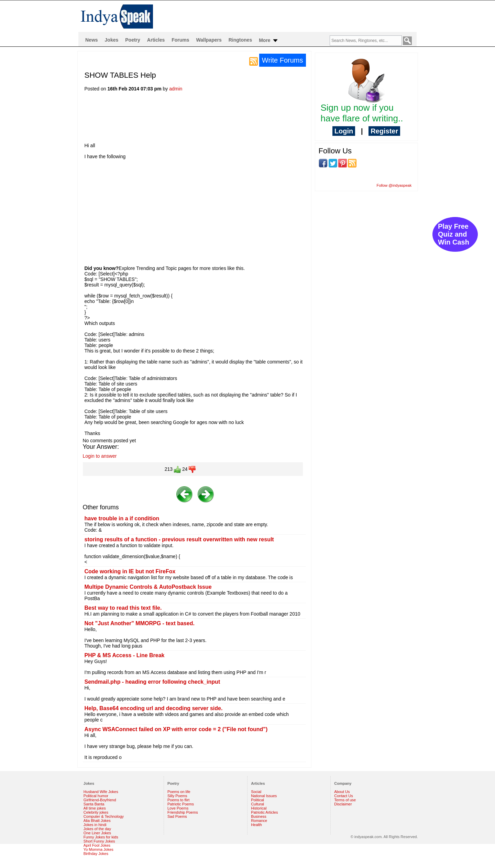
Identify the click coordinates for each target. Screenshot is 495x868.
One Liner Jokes (97, 833)
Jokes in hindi (95, 825)
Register (384, 131)
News (92, 40)
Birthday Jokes (96, 854)
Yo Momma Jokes (98, 849)
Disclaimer (343, 804)
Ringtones (240, 40)
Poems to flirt (178, 800)
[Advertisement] (210, 119)
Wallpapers (209, 40)
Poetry (133, 40)
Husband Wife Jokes (101, 792)
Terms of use (345, 800)
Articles (156, 40)
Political (257, 800)
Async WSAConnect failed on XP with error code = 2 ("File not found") (176, 729)
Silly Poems (177, 796)
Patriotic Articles (264, 812)
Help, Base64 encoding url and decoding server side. (154, 708)
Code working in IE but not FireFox (130, 571)
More (269, 41)
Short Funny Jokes (99, 841)
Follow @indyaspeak (394, 185)
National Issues (264, 796)
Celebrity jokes (96, 812)
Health (256, 825)
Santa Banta (94, 804)
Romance (259, 821)
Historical (259, 808)
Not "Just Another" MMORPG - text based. (140, 623)
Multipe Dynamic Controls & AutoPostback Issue (148, 587)
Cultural (257, 804)
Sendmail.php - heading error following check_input (152, 682)
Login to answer (100, 456)
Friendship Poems (183, 812)
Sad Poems (177, 816)
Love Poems (178, 808)
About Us (342, 792)
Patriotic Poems (181, 804)
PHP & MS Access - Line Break (125, 655)
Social (256, 792)
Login (344, 131)
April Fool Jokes (97, 845)
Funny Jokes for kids (101, 837)
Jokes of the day (97, 829)
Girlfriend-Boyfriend (100, 800)
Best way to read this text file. (123, 608)
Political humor (96, 796)
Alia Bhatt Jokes (97, 821)
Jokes (112, 40)
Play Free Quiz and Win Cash (454, 234)
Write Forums (283, 60)
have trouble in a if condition (122, 518)
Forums (180, 40)
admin (176, 89)
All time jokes (95, 808)
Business (259, 816)
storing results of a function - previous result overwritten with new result (179, 539)
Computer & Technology (104, 816)
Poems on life (179, 792)
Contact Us (343, 796)
